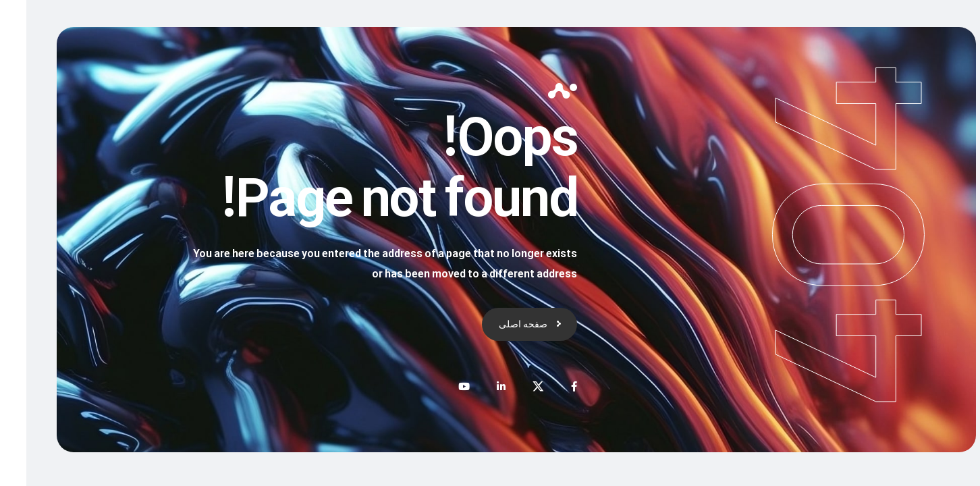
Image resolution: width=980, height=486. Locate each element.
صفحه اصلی (497, 324)
